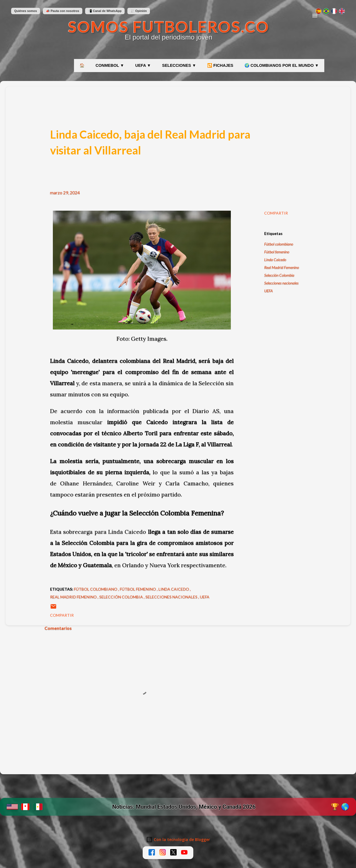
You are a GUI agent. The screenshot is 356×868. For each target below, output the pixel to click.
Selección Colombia (279, 275)
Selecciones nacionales (281, 283)
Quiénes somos (26, 11)
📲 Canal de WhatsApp (105, 11)
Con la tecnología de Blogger (178, 839)
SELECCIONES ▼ (179, 65)
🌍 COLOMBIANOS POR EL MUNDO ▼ (282, 65)
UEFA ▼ (143, 65)
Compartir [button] (276, 213)
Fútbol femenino (277, 252)
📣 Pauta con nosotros (63, 11)
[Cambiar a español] (318, 11)
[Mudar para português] (326, 11)
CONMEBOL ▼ (110, 65)
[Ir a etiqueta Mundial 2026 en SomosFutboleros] (178, 807)
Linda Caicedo (275, 260)
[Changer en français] (334, 11)
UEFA (269, 291)
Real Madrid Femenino (282, 267)
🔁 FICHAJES (220, 65)
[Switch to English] (342, 11)
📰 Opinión (139, 11)
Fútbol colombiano (279, 244)
